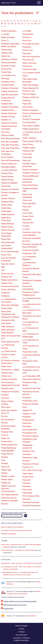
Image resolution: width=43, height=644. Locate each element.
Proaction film (28, 223)
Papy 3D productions (10, 95)
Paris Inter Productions (10, 148)
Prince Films (28, 213)
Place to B (5, 467)
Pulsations (27, 486)
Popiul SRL (27, 104)
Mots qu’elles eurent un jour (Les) (15, 605)
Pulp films (26, 483)
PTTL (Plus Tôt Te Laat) (32, 470)
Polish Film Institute (30, 85)
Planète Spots (7, 480)
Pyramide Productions (31, 506)
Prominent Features (31, 436)
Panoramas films (8, 82)
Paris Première (7, 157)
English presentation (21, 640)
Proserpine (27, 454)
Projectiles (27, 417)
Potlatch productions (31, 129)
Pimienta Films (7, 432)
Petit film (5, 348)
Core (31, 616)
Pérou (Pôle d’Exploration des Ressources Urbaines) (10, 314)
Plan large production (10, 495)
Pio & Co (5, 435)
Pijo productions (8, 420)
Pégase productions (9, 280)
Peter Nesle (6, 323)
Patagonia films (7, 202)
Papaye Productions (9, 91)
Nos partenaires (22, 635)
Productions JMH (31, 376)
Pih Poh (4, 416)
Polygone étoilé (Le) (31, 97)
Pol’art (25, 76)
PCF (3, 270)
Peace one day (7, 274)
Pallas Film (6, 56)
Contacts (21, 632)
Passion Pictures (8, 198)
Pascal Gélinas (7, 177)
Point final (26, 53)
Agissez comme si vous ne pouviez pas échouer (20, 601)
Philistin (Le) (6, 376)
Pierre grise (6, 407)
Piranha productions (9, 445)
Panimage (5, 79)
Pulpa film (26, 480)
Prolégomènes (28, 420)
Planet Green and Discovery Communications (8, 489)
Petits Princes (9, 351)
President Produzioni (31, 173)
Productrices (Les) (30, 401)
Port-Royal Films (29, 122)
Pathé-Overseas (8, 214)
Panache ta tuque (8, 66)
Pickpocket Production (10, 392)
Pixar (3, 460)
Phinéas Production (9, 379)
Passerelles (6, 186)
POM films (27, 101)
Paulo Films (6, 239)
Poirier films (27, 66)
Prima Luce (27, 200)
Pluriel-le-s (27, 37)
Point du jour (28, 50)
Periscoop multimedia (10, 305)
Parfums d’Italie (7, 135)
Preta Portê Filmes (30, 185)
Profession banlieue (31, 404)
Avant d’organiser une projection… (13, 527)
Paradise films (7, 104)
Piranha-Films (7, 442)
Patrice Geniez (7, 227)
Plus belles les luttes (31, 44)
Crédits (22, 629)
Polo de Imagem (29, 94)
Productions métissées (32, 379)
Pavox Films (6, 255)
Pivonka (4, 457)
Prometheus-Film (29, 433)
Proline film (27, 423)
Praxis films (27, 154)
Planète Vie (6, 483)
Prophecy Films (29, 451)
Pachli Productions (9, 31)
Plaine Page (6, 470)
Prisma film (27, 220)
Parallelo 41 (6, 120)
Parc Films (6, 132)
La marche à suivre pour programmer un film (16, 530)
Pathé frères (6, 208)
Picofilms (5, 395)
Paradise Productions (10, 107)
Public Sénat (28, 474)
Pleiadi (27, 31)
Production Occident (31, 250)
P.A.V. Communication (10, 252)
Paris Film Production (10, 145)
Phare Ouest (6, 366)
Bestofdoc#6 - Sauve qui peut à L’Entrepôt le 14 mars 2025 (21, 563)
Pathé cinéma (7, 205)
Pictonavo (5, 398)
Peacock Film (7, 277)
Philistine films (7, 373)
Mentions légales (22, 626)
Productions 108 (29, 253)
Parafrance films (8, 110)
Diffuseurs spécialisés (9, 534)
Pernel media (7, 308)
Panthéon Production (10, 88)
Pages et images (8, 37)
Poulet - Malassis (29, 138)
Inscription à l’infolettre (21, 638)
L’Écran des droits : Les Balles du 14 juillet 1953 (18, 550)
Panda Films (6, 72)
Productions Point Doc (32, 388)
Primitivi (26, 210)
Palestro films (7, 50)
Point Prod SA (28, 60)
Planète (4, 473)
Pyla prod (26, 499)
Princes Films (28, 216)
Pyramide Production (31, 502)
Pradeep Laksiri (29, 148)
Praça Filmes (28, 144)
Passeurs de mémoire (10, 189)
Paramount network (9, 123)
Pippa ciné (5, 438)
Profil (25, 407)
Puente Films (28, 477)
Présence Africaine (30, 170)
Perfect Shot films (8, 290)
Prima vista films (29, 204)
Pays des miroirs (8, 264)
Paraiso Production (9, 113)
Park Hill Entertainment (11, 160)
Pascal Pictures (7, 180)
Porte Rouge (28, 107)
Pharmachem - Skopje (10, 370)
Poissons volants (31, 73)
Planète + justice (8, 476)
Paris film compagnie (10, 142)
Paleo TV (5, 41)
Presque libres (8, 608)
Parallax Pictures (8, 117)
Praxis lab (26, 160)
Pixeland (5, 463)
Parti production (9, 170)
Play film (5, 504)
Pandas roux (8, 75)
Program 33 (27, 410)
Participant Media (8, 167)
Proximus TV (28, 467)
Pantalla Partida (8, 85)
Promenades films (30, 430)
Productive (27, 398)
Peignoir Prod (7, 283)
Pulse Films (27, 490)
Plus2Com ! (27, 41)
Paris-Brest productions (11, 139)
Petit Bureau (8, 345)
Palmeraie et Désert (9, 59)
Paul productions (8, 242)
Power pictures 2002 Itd (32, 141)
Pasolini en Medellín (9, 183)
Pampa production (9, 63)
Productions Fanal (30, 352)
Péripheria (5, 293)
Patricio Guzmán (8, 230)
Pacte (5, 34)
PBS (3, 267)
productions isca (31, 367)
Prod (26, 229)
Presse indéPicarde (30, 176)
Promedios (27, 426)
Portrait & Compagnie (31, 119)
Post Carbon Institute (31, 126)
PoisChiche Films (30, 69)
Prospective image (30, 458)
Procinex (26, 226)
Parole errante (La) (9, 164)
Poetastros (27, 47)
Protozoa (26, 461)
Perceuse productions (10, 286)
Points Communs (29, 63)
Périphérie (5, 296)
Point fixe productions (31, 57)
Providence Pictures (31, 464)
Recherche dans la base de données (14, 513)
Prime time (27, 207)
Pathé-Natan (6, 211)
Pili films (5, 423)
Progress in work (29, 414)
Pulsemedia (27, 493)
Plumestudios (28, 34)
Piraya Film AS (7, 454)
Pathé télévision (8, 224)
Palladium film (7, 53)
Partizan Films (7, 173)
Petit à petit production (10, 342)
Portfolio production (30, 110)
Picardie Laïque (8, 388)
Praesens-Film (28, 151)
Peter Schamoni (8, 327)
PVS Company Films (31, 496)
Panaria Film (6, 69)
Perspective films (8, 320)
